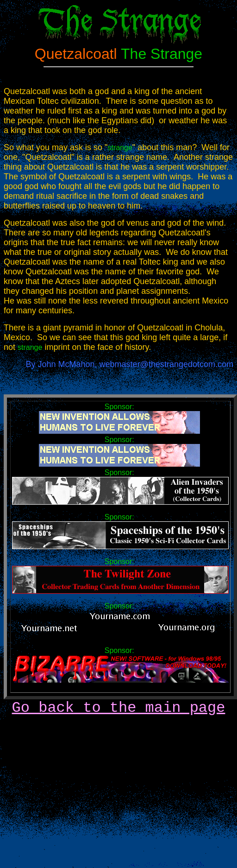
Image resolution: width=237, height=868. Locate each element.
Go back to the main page (119, 708)
